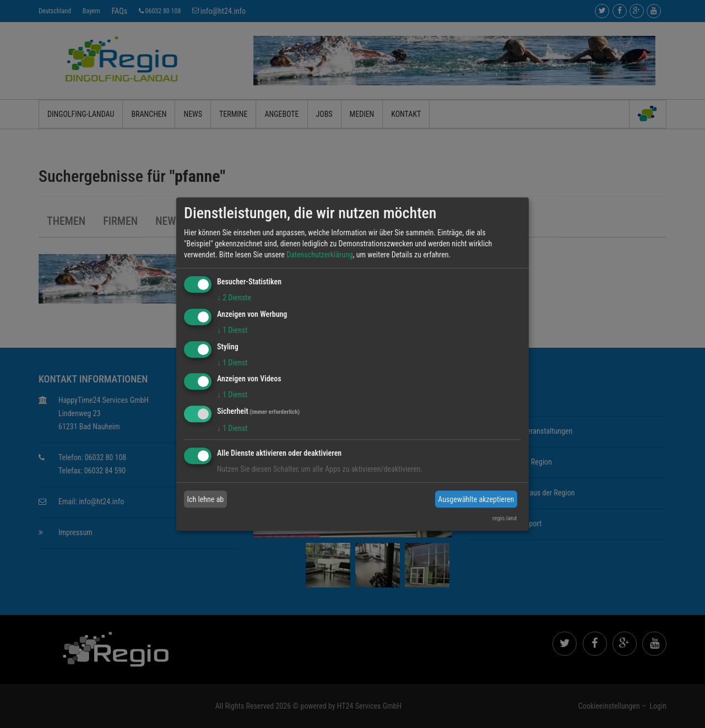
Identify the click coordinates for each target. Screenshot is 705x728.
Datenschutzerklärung (320, 255)
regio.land (505, 518)
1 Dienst (232, 330)
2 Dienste (234, 298)
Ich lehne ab (206, 499)
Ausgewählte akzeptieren (476, 499)
